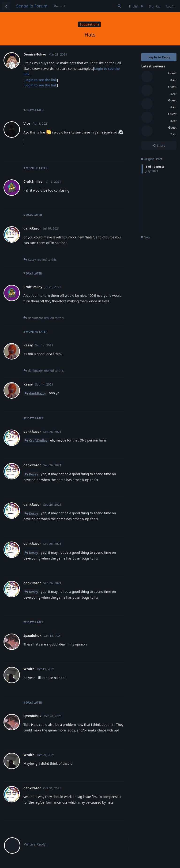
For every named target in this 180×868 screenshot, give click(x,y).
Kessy (34, 474)
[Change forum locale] (136, 6)
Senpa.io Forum (32, 6)
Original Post (152, 159)
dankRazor (38, 393)
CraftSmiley (38, 440)
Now (146, 237)
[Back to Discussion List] (6, 6)
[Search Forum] (119, 6)
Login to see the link (41, 80)
